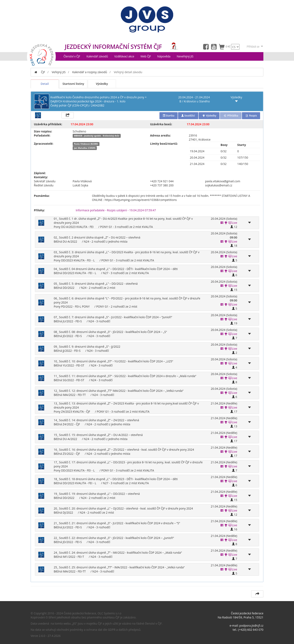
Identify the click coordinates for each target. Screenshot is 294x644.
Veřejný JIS (59, 72)
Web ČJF (146, 56)
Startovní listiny (73, 84)
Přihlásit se (255, 46)
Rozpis (251, 116)
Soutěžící (188, 116)
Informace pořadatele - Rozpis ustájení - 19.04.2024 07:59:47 (116, 210)
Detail (45, 84)
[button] (226, 223)
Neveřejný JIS (185, 56)
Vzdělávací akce (124, 56)
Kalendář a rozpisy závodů (90, 72)
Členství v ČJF (72, 56)
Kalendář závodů (97, 56)
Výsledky (102, 84)
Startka (169, 116)
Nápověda (164, 56)
